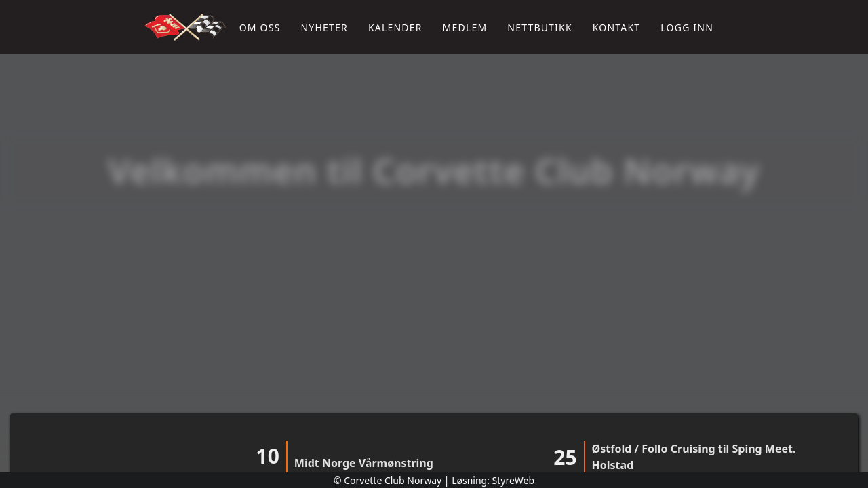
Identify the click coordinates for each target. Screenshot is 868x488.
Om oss (260, 27)
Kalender (395, 27)
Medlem (465, 27)
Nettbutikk (539, 27)
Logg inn (687, 27)
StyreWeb (514, 480)
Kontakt (617, 27)
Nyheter (324, 27)
